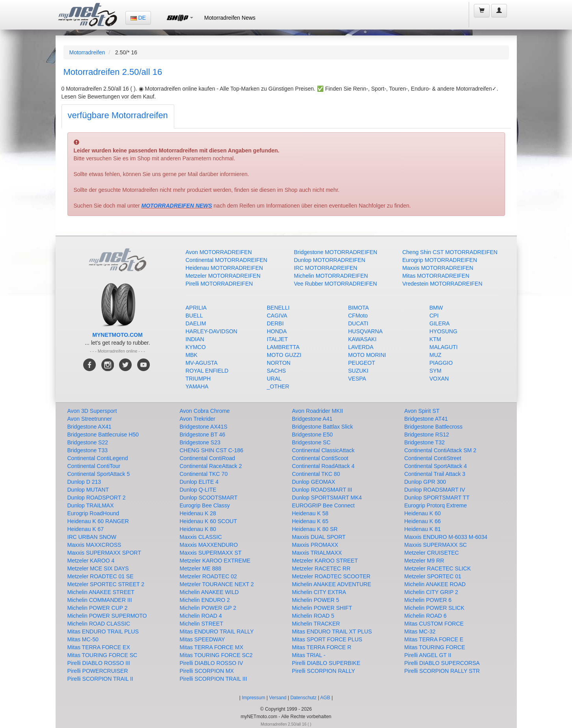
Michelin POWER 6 (428, 600)
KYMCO (196, 347)
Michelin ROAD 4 (201, 616)
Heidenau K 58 (310, 513)
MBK (192, 355)
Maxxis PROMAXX (315, 545)
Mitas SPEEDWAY (202, 639)
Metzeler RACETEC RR (321, 568)
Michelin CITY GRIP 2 (431, 592)
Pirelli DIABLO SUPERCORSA (442, 663)
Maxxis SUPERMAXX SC (436, 545)
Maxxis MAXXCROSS (94, 545)
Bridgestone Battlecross (434, 427)
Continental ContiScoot (320, 458)
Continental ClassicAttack (323, 450)
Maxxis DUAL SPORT (319, 537)
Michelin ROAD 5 (313, 616)
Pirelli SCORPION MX (207, 671)
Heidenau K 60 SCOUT (209, 521)
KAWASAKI (362, 339)
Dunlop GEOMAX (314, 482)
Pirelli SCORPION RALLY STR (442, 671)
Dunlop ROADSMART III (322, 490)
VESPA (357, 379)
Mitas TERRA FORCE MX (212, 647)
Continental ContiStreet (433, 458)
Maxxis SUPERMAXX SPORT (104, 553)
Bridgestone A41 (312, 419)
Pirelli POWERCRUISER (98, 671)
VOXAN (439, 379)
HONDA (277, 331)
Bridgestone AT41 (426, 419)
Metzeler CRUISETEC (432, 553)
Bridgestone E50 (313, 435)
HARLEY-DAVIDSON (211, 331)
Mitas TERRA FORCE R (322, 647)
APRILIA (196, 308)
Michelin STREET (201, 624)
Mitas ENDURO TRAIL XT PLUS (332, 631)
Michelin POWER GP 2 (208, 608)
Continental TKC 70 (204, 474)
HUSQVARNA (365, 331)
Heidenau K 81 (423, 529)
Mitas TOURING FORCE (435, 647)
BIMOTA (359, 308)
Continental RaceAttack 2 (211, 466)
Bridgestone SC (311, 442)
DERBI (275, 323)
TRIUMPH (198, 379)
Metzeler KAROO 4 (91, 561)
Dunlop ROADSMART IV (435, 490)
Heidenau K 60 (423, 513)
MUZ (435, 355)
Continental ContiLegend (98, 458)
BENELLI (278, 308)
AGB (325, 698)
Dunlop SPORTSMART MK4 (327, 498)
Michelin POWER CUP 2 (98, 608)
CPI (434, 316)
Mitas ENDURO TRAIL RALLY (217, 631)
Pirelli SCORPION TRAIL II (100, 679)
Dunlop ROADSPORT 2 (97, 498)
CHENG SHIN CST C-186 (212, 450)
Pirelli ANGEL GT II (428, 655)
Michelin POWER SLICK (434, 608)
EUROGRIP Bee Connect (323, 505)
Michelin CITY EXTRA (319, 592)
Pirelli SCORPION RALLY (324, 671)
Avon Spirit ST (422, 411)
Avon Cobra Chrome (205, 411)
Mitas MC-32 (420, 631)
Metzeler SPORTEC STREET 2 (106, 584)
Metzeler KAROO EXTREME (215, 561)
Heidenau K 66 (423, 521)
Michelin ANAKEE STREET (101, 592)
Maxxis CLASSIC (201, 537)
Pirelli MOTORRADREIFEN (219, 284)
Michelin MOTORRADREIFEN (331, 276)
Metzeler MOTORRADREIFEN (223, 276)
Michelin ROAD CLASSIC (99, 624)
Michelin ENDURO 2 (205, 600)
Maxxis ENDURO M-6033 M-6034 (446, 537)
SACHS (276, 371)
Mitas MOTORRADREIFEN (436, 276)
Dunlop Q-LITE (198, 490)
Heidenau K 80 (198, 529)
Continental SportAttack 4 (436, 466)
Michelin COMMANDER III (100, 600)
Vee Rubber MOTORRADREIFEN (335, 284)
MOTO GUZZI (284, 355)
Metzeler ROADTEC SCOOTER (331, 576)
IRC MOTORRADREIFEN (325, 268)
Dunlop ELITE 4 (199, 482)
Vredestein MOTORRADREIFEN (442, 284)
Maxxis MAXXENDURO (209, 545)
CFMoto (358, 316)
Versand (278, 698)
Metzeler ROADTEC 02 (208, 576)
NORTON (279, 363)
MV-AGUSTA (202, 363)
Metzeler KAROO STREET (325, 561)
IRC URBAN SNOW (92, 537)
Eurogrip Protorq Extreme (436, 505)
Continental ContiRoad (208, 458)
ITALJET (277, 339)
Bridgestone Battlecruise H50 (103, 435)
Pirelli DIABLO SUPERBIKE (326, 663)
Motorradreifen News (230, 18)
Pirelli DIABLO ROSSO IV (211, 663)
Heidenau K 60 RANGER (98, 521)
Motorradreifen (87, 52)
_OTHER (278, 386)
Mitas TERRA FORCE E (434, 639)
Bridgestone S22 (88, 442)
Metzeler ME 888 (201, 568)
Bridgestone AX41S (204, 427)
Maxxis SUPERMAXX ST (211, 553)
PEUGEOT (361, 363)
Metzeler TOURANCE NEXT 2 (217, 584)
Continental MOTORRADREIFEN (226, 260)
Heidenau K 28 (198, 513)
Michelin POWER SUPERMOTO (107, 616)
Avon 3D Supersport (92, 411)
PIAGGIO (441, 363)
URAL (274, 379)
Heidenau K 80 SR (315, 529)
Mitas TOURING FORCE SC (102, 655)
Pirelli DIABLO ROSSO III (99, 663)
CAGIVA (277, 316)
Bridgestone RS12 (427, 435)
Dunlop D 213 (84, 482)
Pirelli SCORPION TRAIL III (213, 679)
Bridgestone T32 (425, 442)
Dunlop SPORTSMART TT (437, 498)
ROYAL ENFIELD (207, 371)
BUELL (194, 316)
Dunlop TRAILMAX (91, 505)
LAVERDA (361, 347)
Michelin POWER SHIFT (322, 608)
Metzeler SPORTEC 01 (433, 576)
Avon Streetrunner (90, 419)
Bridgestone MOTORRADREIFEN (335, 252)
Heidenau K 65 (310, 521)
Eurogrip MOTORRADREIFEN (440, 260)
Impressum (253, 698)
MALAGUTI (443, 347)
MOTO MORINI (367, 355)
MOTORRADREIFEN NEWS (177, 206)
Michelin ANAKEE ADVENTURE (332, 584)
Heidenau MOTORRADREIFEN (225, 268)
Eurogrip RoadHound (93, 513)
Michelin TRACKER (316, 624)
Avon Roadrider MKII (318, 411)
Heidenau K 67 (86, 529)
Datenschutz (303, 698)
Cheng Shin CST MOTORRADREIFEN (450, 252)
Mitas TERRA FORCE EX (99, 647)
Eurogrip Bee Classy (205, 505)
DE (138, 18)
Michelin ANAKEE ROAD (435, 584)
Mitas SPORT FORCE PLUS (327, 639)
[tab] (118, 116)
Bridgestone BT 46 (203, 435)
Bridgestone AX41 (89, 427)
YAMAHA (197, 386)
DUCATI (358, 323)
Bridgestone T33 (88, 450)
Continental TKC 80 (316, 474)
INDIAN (195, 339)
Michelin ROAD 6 (426, 616)
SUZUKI (358, 371)
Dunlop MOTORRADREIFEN (329, 260)
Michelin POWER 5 (316, 600)
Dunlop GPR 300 (425, 482)
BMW (436, 308)
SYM (435, 371)
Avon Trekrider (198, 419)
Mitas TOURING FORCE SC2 (216, 655)
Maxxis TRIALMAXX (317, 553)
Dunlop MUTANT (88, 490)
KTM (435, 339)
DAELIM (196, 323)
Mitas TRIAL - (309, 655)
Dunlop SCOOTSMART (209, 498)
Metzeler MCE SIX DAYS (98, 568)
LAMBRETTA (283, 347)
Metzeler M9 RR (424, 561)
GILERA (439, 323)
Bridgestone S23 (200, 442)
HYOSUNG (443, 331)
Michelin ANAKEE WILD (209, 592)
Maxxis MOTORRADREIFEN (438, 268)
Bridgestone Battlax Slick (323, 427)
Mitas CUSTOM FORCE (434, 624)
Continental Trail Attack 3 (435, 474)
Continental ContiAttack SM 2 (441, 450)
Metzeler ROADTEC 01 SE (101, 576)
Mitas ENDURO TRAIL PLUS (103, 631)
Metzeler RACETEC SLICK (438, 568)
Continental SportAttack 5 (99, 474)
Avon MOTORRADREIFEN (219, 252)
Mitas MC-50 (83, 639)
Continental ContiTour (94, 466)
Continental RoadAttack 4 (323, 466)
